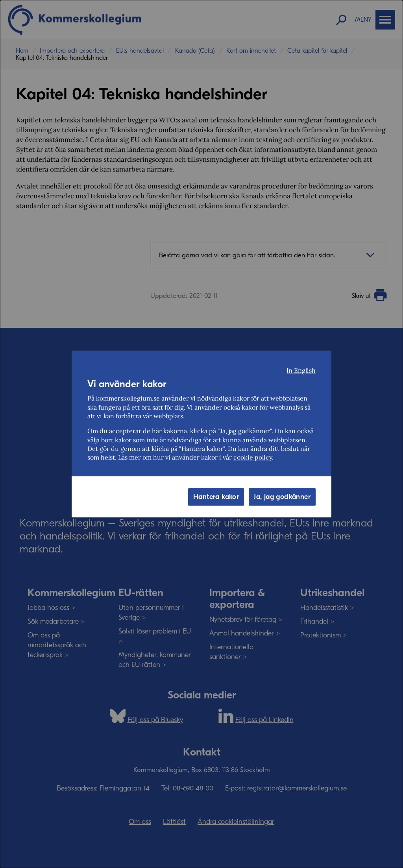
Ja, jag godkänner (282, 497)
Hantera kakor (216, 497)
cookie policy (253, 457)
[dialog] (201, 434)
